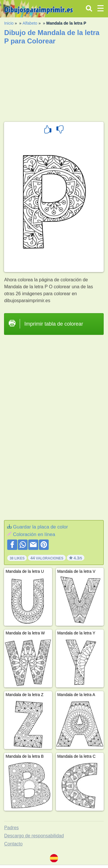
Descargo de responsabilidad (34, 836)
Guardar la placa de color (40, 527)
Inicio (9, 23)
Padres (11, 828)
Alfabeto (30, 23)
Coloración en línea (34, 534)
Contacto (13, 844)
